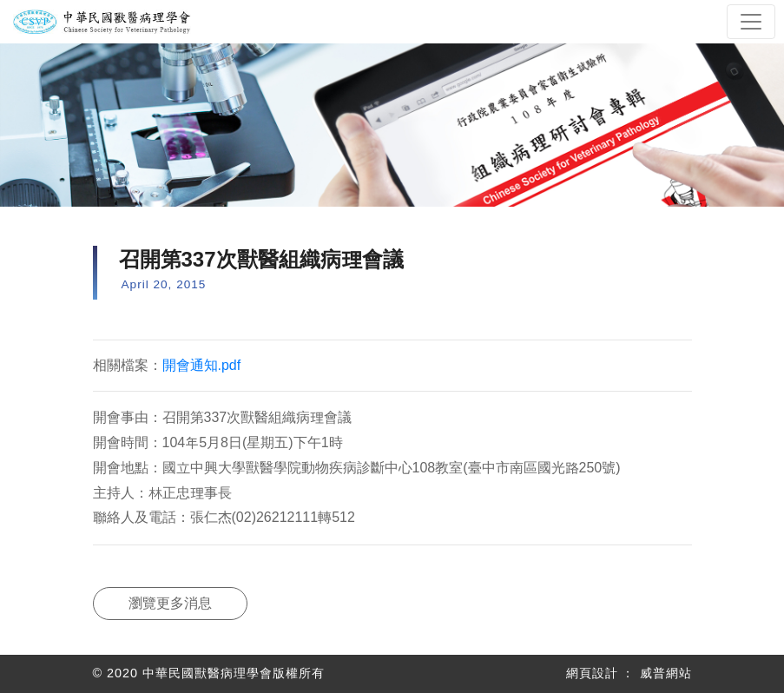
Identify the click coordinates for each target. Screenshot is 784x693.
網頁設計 (592, 673)
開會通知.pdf (202, 365)
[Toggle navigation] (751, 22)
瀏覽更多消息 (170, 603)
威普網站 (666, 673)
